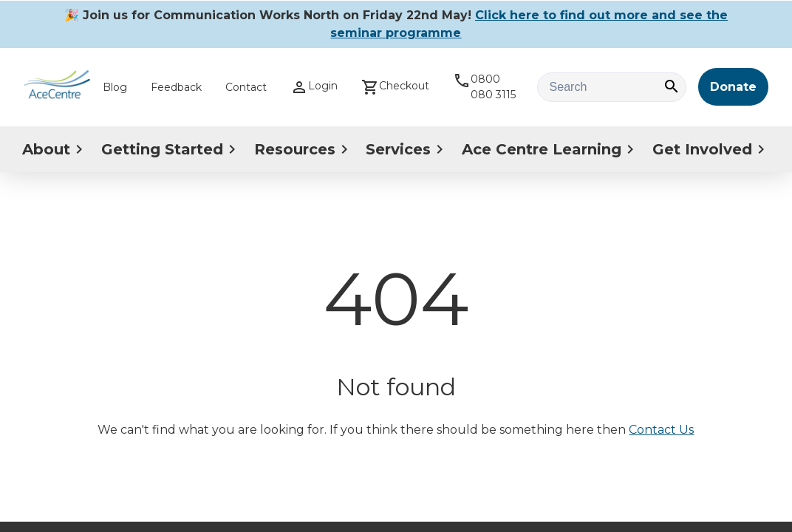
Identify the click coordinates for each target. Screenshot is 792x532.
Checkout (395, 87)
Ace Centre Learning (550, 149)
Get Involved (711, 149)
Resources (304, 149)
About (55, 149)
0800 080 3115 (484, 86)
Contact (246, 87)
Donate (733, 87)
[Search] (672, 88)
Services (407, 149)
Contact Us (661, 430)
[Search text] (612, 87)
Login (314, 87)
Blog (115, 87)
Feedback (176, 87)
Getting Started (171, 149)
